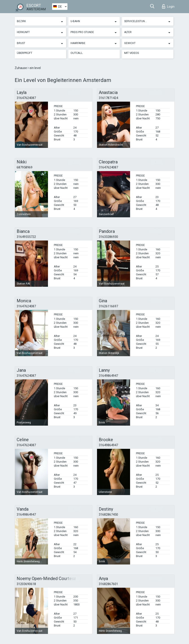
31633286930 (108, 237)
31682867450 (108, 515)
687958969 (25, 167)
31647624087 (26, 98)
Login (168, 6)
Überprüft (25, 53)
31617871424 (108, 98)
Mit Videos (132, 53)
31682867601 (108, 584)
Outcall (77, 53)
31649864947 (108, 376)
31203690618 (26, 584)
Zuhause (21, 68)
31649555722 (26, 237)
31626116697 (108, 306)
